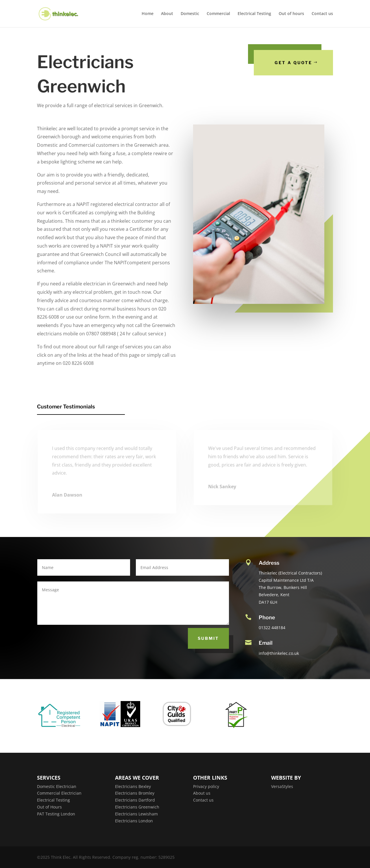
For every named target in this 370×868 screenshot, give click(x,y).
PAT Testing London (56, 814)
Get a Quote (294, 63)
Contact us (322, 14)
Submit (208, 638)
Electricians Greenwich (137, 807)
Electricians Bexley (133, 786)
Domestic (190, 14)
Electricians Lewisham (136, 814)
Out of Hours (49, 807)
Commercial (218, 14)
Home (148, 14)
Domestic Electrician (57, 786)
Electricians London (134, 821)
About (167, 14)
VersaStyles (282, 786)
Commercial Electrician (59, 793)
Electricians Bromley (135, 793)
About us (202, 793)
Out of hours (291, 14)
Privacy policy (206, 786)
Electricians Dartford (135, 800)
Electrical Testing (254, 14)
